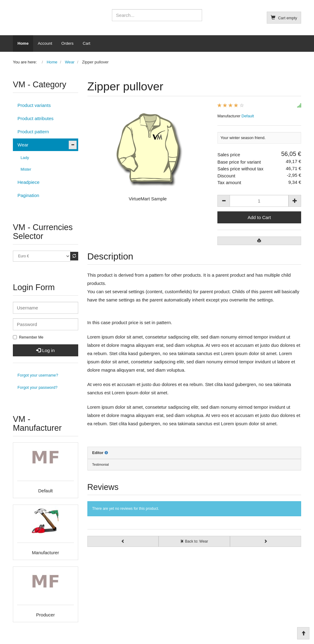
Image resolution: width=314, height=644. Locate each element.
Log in (45, 350)
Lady (25, 158)
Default (248, 116)
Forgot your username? (38, 375)
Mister (26, 169)
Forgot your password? (37, 387)
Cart (87, 43)
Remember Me (28, 337)
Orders (67, 43)
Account (45, 43)
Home (23, 43)
